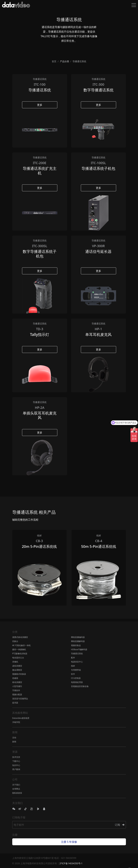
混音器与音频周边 (20, 699)
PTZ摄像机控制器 (20, 654)
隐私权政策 (17, 793)
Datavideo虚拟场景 (21, 718)
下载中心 (16, 761)
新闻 (14, 742)
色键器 (15, 678)
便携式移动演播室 (20, 637)
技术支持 (16, 757)
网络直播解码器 (78, 641)
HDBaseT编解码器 (79, 649)
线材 (73, 666)
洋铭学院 (16, 722)
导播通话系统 (77, 654)
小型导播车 (17, 686)
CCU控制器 (76, 678)
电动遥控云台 (18, 658)
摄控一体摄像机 (19, 649)
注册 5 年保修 (69, 842)
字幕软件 (16, 690)
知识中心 (16, 765)
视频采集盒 (76, 645)
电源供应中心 (77, 662)
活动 (14, 738)
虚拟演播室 (17, 666)
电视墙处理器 (77, 682)
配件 (73, 658)
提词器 (15, 703)
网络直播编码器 (78, 637)
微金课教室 (17, 670)
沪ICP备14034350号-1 (71, 863)
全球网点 (16, 789)
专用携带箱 (76, 670)
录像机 (15, 662)
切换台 (15, 641)
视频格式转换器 (19, 674)
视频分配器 (17, 694)
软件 (73, 674)
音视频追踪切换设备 (80, 686)
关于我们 (16, 785)
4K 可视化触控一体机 (21, 645)
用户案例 (16, 769)
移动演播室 (17, 682)
